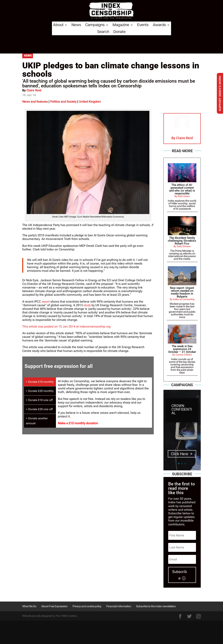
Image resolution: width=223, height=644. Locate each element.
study (87, 305)
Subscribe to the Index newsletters (156, 606)
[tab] (40, 382)
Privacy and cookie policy (87, 606)
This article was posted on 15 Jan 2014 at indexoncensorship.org (66, 326)
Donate (119, 32)
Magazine (121, 25)
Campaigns (95, 25)
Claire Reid (34, 90)
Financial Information (119, 606)
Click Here (180, 456)
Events (143, 25)
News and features (35, 102)
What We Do (29, 606)
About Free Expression (54, 606)
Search (103, 32)
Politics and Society (63, 102)
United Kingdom (90, 102)
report (46, 302)
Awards (159, 25)
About (58, 25)
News (76, 25)
